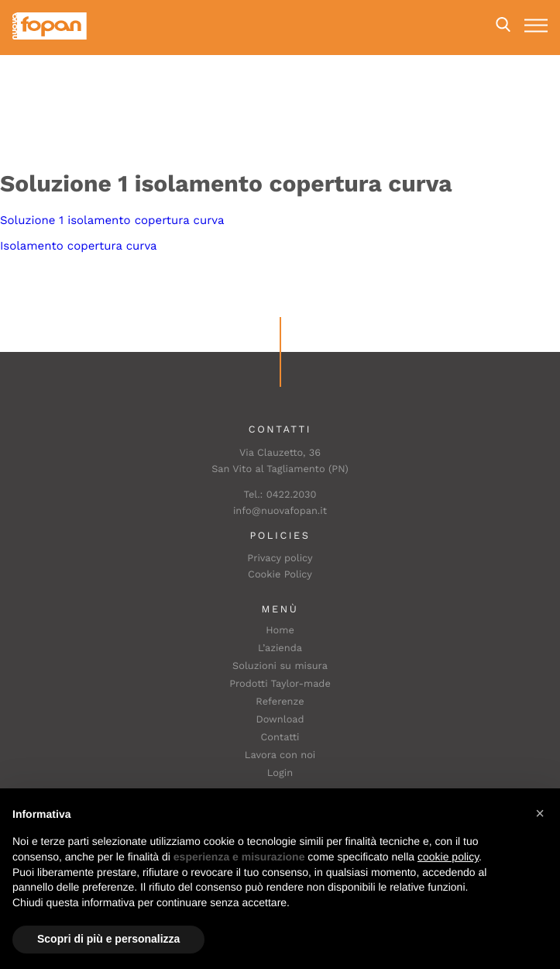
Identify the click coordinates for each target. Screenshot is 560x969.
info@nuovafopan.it (280, 511)
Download (280, 720)
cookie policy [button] (448, 857)
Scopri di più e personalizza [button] (108, 939)
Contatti (280, 738)
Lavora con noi (280, 755)
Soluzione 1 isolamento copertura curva (112, 220)
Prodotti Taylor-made (280, 684)
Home (280, 631)
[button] (540, 813)
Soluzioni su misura (280, 666)
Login (280, 773)
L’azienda (280, 648)
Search (503, 25)
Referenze (280, 702)
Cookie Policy (280, 575)
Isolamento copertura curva (79, 246)
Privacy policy (280, 559)
